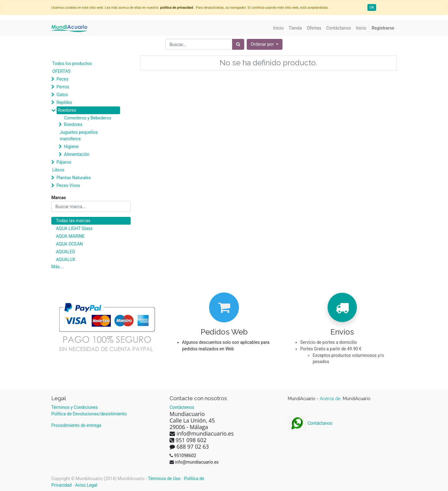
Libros (58, 170)
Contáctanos (310, 423)
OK (372, 7)
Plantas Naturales (74, 178)
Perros (63, 87)
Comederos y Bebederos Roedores (87, 121)
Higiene (71, 147)
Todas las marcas (73, 221)
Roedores (67, 110)
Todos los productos (72, 63)
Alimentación (77, 154)
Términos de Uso (164, 479)
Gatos (62, 95)
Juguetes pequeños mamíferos (79, 136)
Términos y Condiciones (75, 407)
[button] (265, 44)
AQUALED (65, 252)
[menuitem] (278, 28)
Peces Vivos (68, 185)
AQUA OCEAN (69, 244)
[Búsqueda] (238, 44)
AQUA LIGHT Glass (74, 228)
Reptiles (64, 102)
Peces (62, 79)
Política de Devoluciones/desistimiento (89, 414)
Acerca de (331, 399)
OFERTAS (61, 71)
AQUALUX (66, 260)
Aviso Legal (86, 485)
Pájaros (64, 162)
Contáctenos (182, 407)
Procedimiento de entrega (76, 425)
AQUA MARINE (70, 236)
